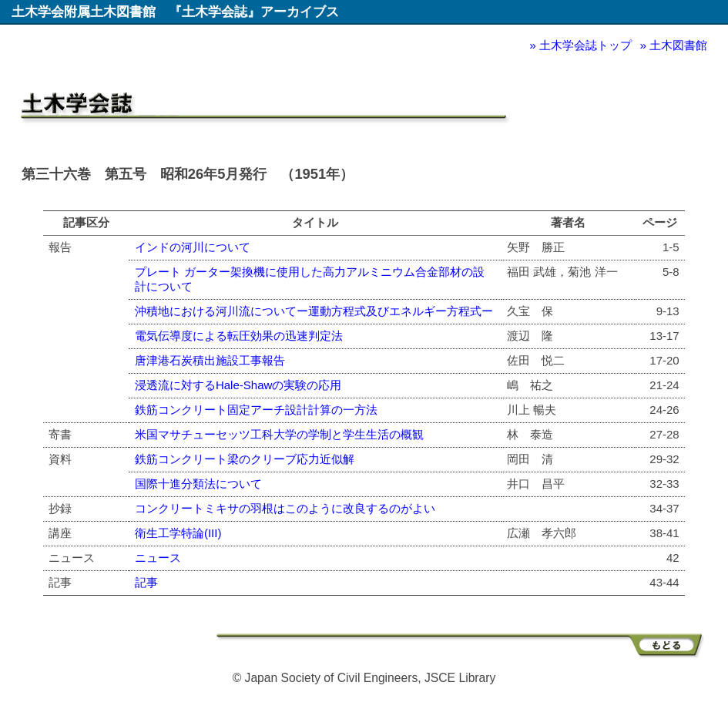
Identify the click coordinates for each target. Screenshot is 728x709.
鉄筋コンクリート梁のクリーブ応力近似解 (245, 459)
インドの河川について (193, 247)
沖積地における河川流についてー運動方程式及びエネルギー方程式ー (314, 311)
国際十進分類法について (198, 484)
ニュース (158, 558)
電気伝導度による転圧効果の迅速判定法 (239, 336)
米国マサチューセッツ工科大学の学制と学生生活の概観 (279, 434)
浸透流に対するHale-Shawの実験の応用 (238, 385)
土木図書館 (678, 45)
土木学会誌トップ (585, 45)
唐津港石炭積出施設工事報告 (210, 360)
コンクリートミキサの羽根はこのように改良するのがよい (285, 508)
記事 (146, 582)
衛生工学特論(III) (178, 533)
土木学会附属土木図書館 (84, 12)
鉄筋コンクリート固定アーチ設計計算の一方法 (256, 410)
